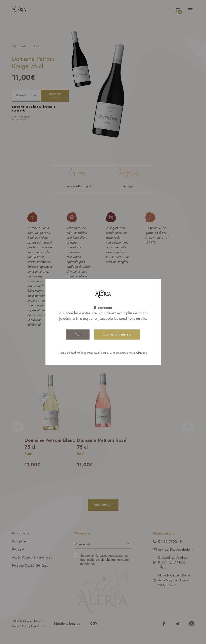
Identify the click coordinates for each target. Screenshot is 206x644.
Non (78, 334)
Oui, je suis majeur (117, 334)
